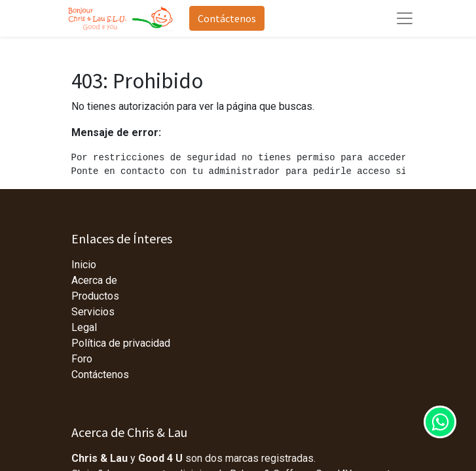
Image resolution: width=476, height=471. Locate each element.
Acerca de (94, 280)
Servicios (93, 312)
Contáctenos (227, 18)
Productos (95, 296)
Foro (82, 359)
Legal (84, 327)
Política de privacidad (121, 343)
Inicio (84, 265)
